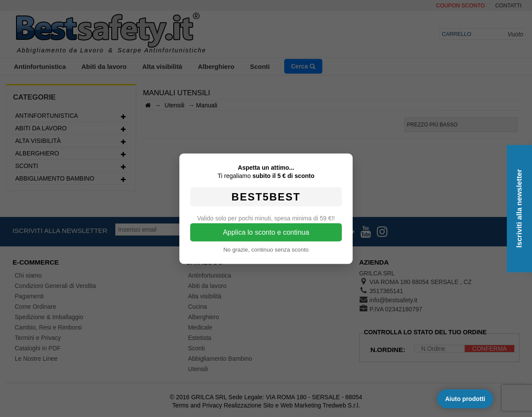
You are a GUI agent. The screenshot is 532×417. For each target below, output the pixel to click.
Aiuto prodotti (465, 399)
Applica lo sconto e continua (266, 232)
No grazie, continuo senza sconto (266, 249)
